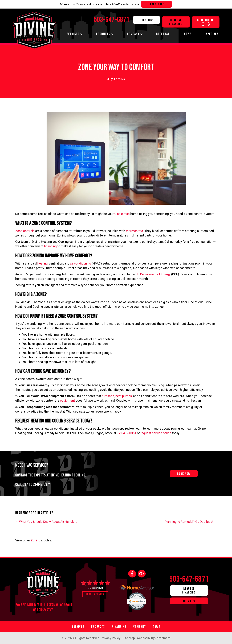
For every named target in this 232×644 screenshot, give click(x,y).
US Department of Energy (153, 274)
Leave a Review (95, 594)
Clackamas (122, 214)
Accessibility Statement (154, 638)
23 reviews (98, 588)
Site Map (129, 638)
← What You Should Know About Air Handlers (46, 522)
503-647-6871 (41, 485)
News (188, 34)
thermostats (134, 231)
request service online (156, 433)
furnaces (108, 396)
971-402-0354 (127, 433)
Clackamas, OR (54, 605)
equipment (68, 400)
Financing (119, 627)
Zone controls (25, 231)
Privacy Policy (111, 638)
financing (51, 246)
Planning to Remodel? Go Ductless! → (191, 522)
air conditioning (81, 263)
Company (133, 34)
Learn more (156, 4)
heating (42, 263)
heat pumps (124, 396)
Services (73, 34)
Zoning (36, 540)
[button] (81, 34)
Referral (163, 34)
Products (103, 34)
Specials (212, 34)
